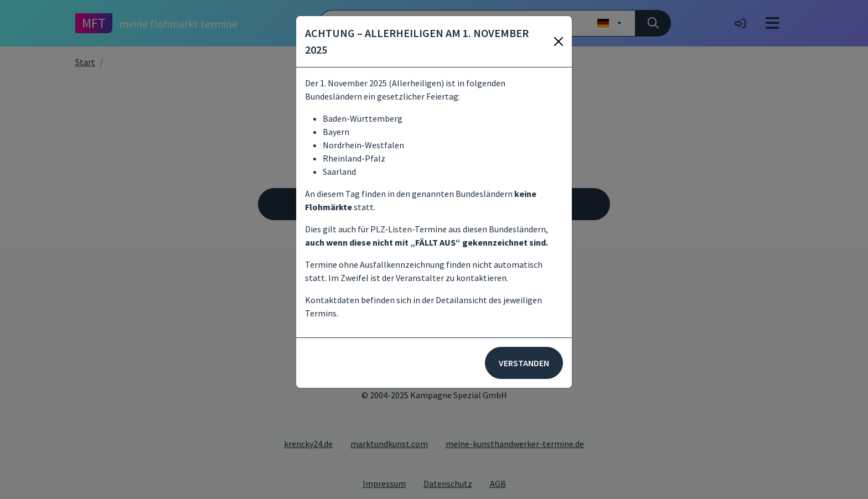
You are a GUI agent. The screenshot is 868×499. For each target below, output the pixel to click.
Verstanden (524, 363)
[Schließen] (559, 41)
